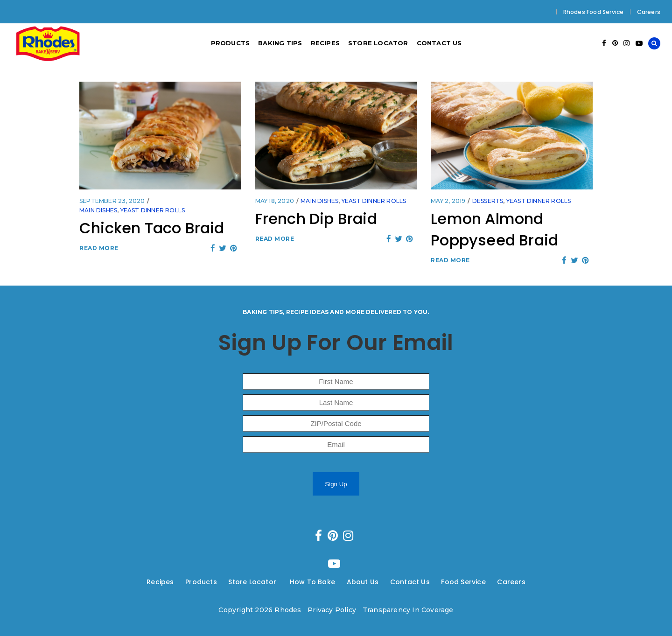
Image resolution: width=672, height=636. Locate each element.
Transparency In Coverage (408, 610)
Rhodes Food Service (594, 12)
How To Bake (312, 582)
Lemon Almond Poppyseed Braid (494, 229)
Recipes (160, 582)
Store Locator (253, 582)
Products (201, 582)
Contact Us (410, 582)
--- (180, 582)
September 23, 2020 (112, 201)
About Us (363, 582)
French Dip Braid (316, 219)
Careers (649, 12)
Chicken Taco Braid (152, 228)
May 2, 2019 (448, 201)
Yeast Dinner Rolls (153, 210)
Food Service (463, 582)
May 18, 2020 (275, 201)
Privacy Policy (332, 610)
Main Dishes (98, 210)
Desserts (488, 201)
